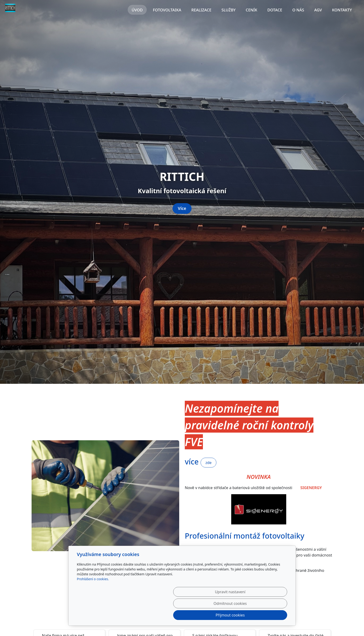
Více (182, 326)
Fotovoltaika (167, 10)
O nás (298, 10)
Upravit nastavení (172, 615)
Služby (229, 10)
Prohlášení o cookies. (93, 602)
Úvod (137, 10)
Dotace (275, 10)
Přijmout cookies (265, 615)
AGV (318, 10)
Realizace (201, 10)
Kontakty (342, 10)
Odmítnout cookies (219, 615)
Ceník (252, 10)
